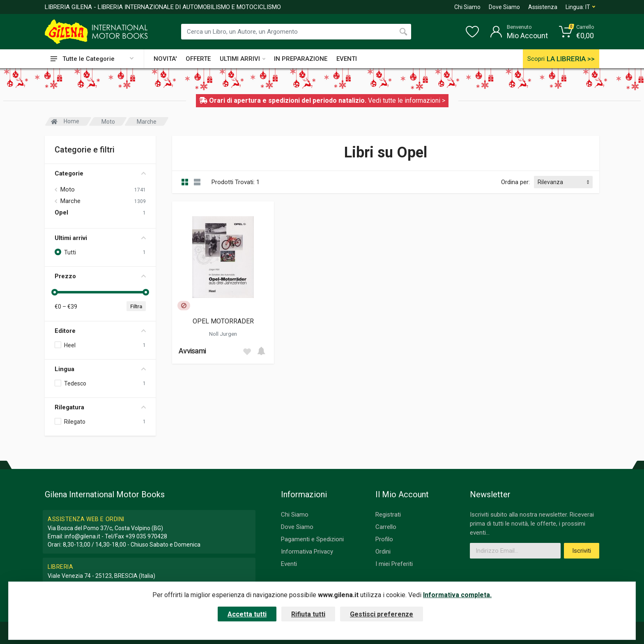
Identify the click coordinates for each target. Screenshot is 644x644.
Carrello (386, 527)
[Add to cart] (261, 351)
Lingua (100, 369)
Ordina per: (515, 182)
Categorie (100, 173)
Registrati (388, 515)
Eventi (289, 564)
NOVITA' (165, 59)
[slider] (55, 292)
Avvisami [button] (192, 351)
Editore (100, 331)
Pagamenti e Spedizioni (312, 539)
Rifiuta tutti (308, 614)
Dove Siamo (504, 7)
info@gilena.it (82, 536)
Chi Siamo (467, 7)
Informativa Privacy (307, 552)
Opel (61, 212)
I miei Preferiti (394, 564)
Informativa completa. (457, 595)
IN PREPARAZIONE (301, 59)
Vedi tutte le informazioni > (407, 100)
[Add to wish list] (247, 351)
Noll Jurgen (223, 334)
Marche (70, 201)
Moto (68, 189)
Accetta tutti (247, 614)
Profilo (384, 539)
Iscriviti (582, 551)
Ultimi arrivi (100, 238)
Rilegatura (100, 407)
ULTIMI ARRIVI (243, 59)
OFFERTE (198, 59)
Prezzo (100, 276)
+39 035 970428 (146, 536)
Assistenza (543, 7)
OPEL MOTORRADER (223, 321)
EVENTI (347, 59)
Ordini (383, 552)
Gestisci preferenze (382, 614)
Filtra (136, 306)
